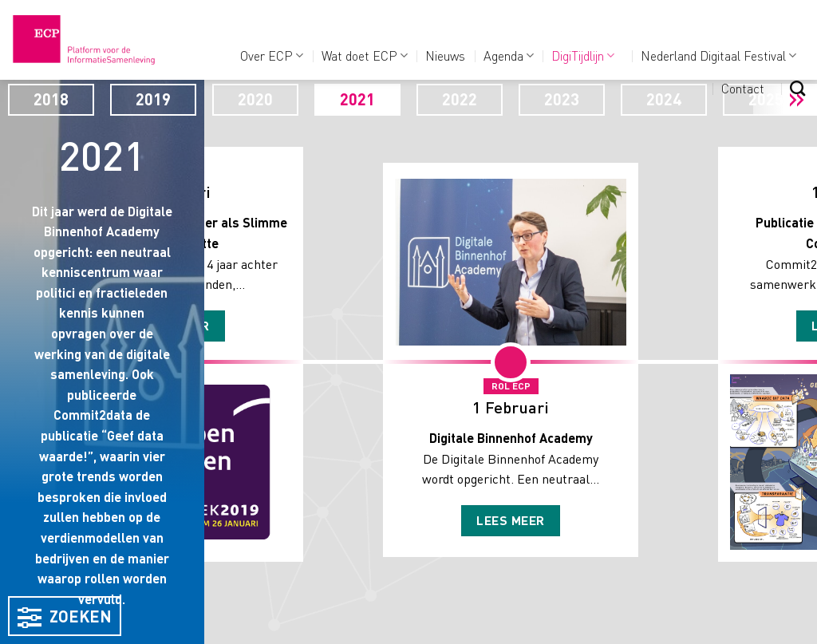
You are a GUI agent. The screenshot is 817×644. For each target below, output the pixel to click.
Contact (743, 88)
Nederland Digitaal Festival (718, 55)
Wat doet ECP (365, 55)
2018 (51, 99)
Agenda (509, 55)
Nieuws (445, 55)
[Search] (797, 88)
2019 (153, 99)
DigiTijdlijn (583, 55)
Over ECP (272, 55)
